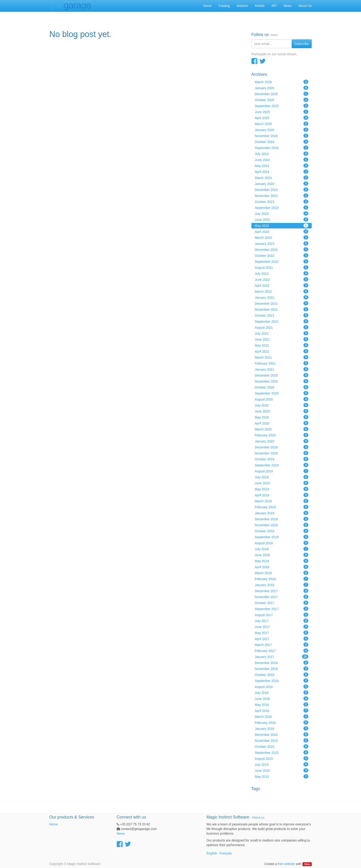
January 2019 (282, 513)
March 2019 (282, 501)
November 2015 (282, 740)
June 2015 (282, 770)
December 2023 (282, 190)
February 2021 (282, 363)
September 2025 (282, 106)
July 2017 (282, 621)
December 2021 (282, 303)
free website (286, 864)
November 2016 (282, 669)
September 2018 (282, 537)
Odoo (307, 864)
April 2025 (282, 118)
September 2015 (282, 752)
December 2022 (282, 249)
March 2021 (282, 357)
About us (258, 817)
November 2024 (282, 136)
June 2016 (282, 698)
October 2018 (282, 531)
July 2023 (282, 213)
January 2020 (282, 441)
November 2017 (282, 597)
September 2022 (282, 261)
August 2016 (282, 687)
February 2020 (282, 435)
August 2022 (282, 267)
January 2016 (282, 728)
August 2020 (282, 399)
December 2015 (282, 734)
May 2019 (282, 489)
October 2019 (282, 459)
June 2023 (282, 219)
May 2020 (282, 417)
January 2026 (282, 88)
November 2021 (282, 309)
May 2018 (282, 561)
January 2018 (282, 585)
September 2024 (282, 148)
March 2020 (282, 429)
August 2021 (282, 327)
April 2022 (282, 285)
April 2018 (282, 567)
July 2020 (282, 405)
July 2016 (282, 693)
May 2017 (282, 633)
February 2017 (282, 651)
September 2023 (282, 208)
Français (225, 853)
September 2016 (282, 681)
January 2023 (282, 243)
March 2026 (282, 82)
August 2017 (282, 615)
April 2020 (282, 423)
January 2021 (282, 369)
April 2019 (282, 495)
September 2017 (282, 609)
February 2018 (282, 579)
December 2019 (282, 447)
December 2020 (282, 375)
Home (54, 824)
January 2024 (282, 184)
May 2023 (282, 225)
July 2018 (282, 549)
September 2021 (282, 321)
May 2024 (282, 166)
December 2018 (282, 519)
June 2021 (282, 339)
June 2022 (282, 279)
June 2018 (282, 555)
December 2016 (282, 663)
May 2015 (282, 776)
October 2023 (282, 202)
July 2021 (282, 333)
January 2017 (282, 657)
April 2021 (282, 351)
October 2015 (282, 746)
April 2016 (282, 710)
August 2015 (282, 758)
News (121, 833)
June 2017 (282, 627)
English (212, 853)
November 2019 (282, 453)
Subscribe (302, 44)
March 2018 (282, 573)
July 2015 (282, 764)
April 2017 (282, 639)
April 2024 (282, 172)
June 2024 (282, 160)
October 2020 (282, 387)
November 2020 (282, 381)
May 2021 (282, 345)
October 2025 (282, 100)
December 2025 (282, 94)
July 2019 (282, 477)
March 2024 (282, 178)
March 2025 (282, 124)
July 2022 (282, 273)
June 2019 (282, 483)
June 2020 (282, 411)
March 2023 (282, 237)
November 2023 (282, 196)
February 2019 (282, 507)
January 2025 (282, 130)
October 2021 (282, 315)
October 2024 (282, 142)
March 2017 (282, 645)
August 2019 (282, 471)
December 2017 (282, 591)
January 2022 (282, 297)
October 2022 (282, 255)
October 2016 (282, 675)
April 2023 (282, 231)
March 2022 (282, 291)
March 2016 (282, 716)
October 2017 (282, 603)
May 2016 (282, 704)
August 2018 (282, 543)
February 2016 (282, 722)
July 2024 (282, 154)
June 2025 (282, 112)
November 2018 (282, 525)
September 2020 (282, 393)
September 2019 (282, 465)
